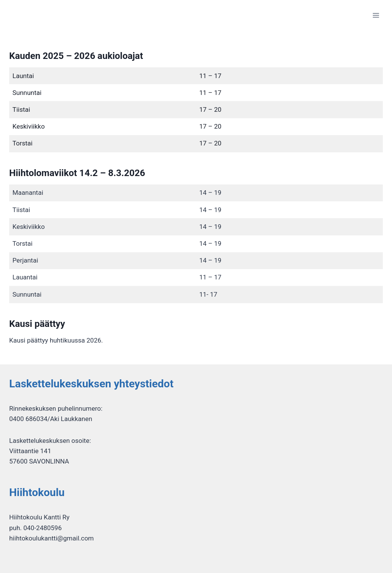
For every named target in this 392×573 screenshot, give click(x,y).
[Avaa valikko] (376, 15)
